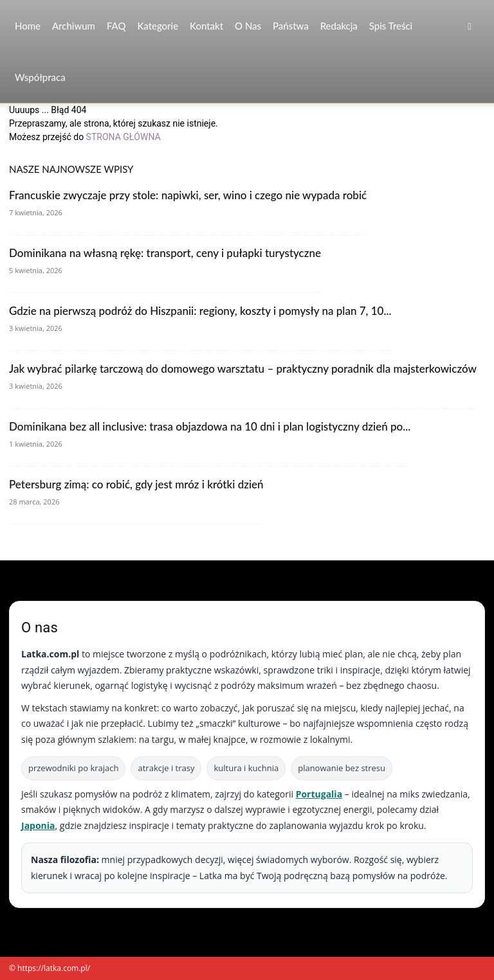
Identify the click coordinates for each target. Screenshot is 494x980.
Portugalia (319, 794)
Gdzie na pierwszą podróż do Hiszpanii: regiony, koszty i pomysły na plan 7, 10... (200, 311)
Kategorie (158, 26)
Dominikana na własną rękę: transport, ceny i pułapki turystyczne (165, 253)
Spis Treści (391, 26)
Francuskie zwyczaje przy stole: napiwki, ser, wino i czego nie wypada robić (188, 195)
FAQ (116, 26)
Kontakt (206, 26)
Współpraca (40, 77)
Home (28, 26)
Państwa (291, 26)
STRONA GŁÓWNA (123, 137)
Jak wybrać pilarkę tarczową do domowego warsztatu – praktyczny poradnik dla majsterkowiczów (243, 369)
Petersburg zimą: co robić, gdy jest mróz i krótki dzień (136, 484)
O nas (248, 26)
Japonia (38, 825)
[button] (470, 26)
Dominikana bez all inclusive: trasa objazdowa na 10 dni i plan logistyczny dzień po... (210, 426)
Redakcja (339, 26)
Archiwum (74, 26)
